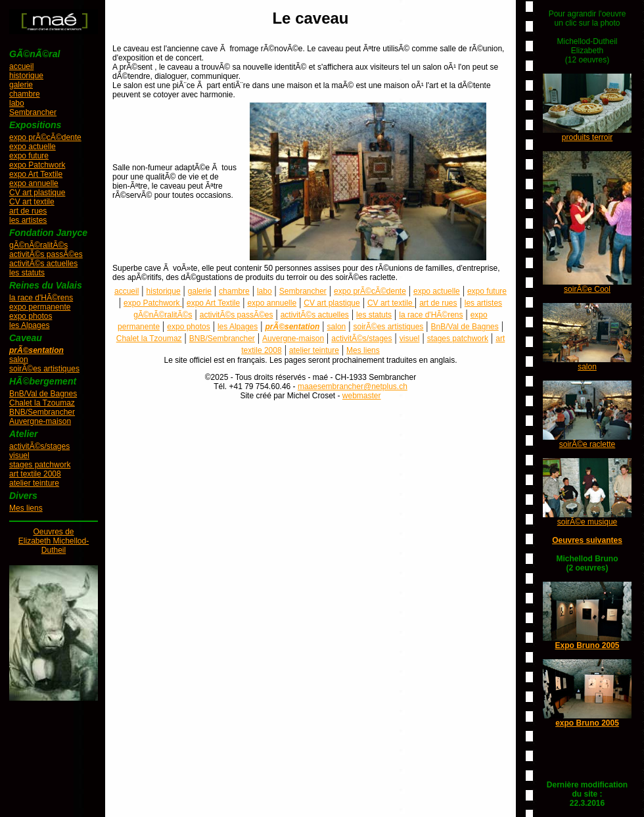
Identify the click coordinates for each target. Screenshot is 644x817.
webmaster (362, 396)
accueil (21, 66)
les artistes (28, 220)
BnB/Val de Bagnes (43, 394)
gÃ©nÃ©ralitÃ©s (38, 245)
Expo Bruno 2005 (587, 645)
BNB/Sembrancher (42, 412)
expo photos (31, 316)
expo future (29, 156)
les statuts (27, 273)
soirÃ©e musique (587, 522)
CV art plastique (37, 193)
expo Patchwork (37, 165)
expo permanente (40, 307)
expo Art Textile (36, 174)
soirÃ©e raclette (587, 444)
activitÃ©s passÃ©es (46, 254)
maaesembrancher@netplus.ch (353, 386)
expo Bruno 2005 (587, 723)
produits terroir (587, 137)
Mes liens (26, 508)
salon (19, 360)
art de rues (28, 211)
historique (26, 76)
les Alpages (29, 325)
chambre (25, 94)
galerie (21, 85)
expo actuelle (33, 147)
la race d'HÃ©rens (41, 298)
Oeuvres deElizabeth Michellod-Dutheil (54, 541)
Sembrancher (33, 112)
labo (17, 103)
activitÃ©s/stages (39, 446)
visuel (19, 455)
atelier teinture (34, 483)
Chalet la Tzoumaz (42, 403)
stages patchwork (40, 465)
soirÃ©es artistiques (44, 369)
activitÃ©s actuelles (43, 264)
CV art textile (32, 202)
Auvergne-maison (40, 421)
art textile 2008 (35, 474)
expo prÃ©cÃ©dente (45, 137)
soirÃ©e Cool (587, 289)
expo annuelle (34, 183)
